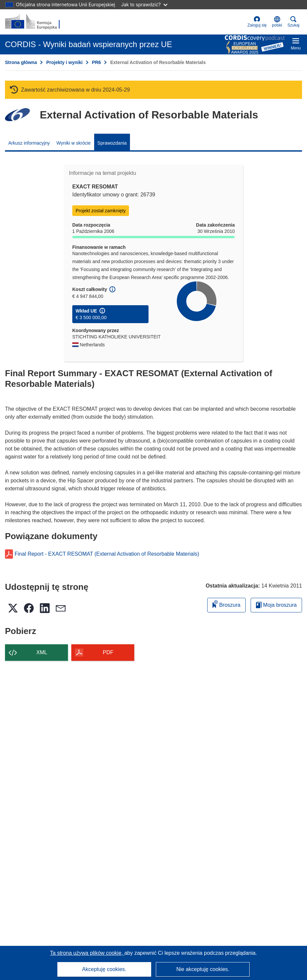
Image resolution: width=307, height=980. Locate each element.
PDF (108, 652)
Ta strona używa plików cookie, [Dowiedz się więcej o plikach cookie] (87, 953)
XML (42, 652)
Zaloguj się (257, 22)
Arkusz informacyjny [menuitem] (29, 143)
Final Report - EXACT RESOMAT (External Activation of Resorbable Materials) (107, 554)
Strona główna (21, 62)
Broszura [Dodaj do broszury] (226, 604)
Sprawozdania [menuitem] (112, 143)
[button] (277, 22)
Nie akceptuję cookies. (203, 969)
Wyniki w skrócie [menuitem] (73, 143)
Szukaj (293, 22)
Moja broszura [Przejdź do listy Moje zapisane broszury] (276, 605)
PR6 (96, 62)
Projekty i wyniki (64, 62)
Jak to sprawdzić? (144, 4)
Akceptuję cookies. (104, 969)
